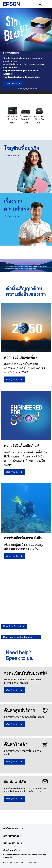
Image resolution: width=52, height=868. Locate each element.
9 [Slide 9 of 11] (36, 88)
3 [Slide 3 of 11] (21, 88)
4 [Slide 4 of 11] (24, 88)
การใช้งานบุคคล (13, 829)
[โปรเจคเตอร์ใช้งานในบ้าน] (26, 115)
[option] (26, 51)
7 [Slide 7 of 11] (31, 88)
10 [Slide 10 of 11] (25, 90)
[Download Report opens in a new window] (14, 626)
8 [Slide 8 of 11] (34, 88)
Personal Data (31, 862)
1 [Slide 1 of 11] (16, 88)
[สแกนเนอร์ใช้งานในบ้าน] (39, 115)
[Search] (40, 4)
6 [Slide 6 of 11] (29, 88)
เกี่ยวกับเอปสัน (12, 850)
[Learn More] (13, 83)
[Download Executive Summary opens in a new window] (21, 637)
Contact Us (7, 862)
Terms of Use (19, 862)
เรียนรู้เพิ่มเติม (10, 156)
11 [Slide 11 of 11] (27, 90)
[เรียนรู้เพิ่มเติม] (14, 379)
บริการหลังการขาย (14, 843)
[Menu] (47, 4)
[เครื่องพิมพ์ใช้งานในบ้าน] (12, 115)
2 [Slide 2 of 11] (19, 88)
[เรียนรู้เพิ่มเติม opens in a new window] (14, 690)
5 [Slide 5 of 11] (26, 88)
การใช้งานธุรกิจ (13, 836)
